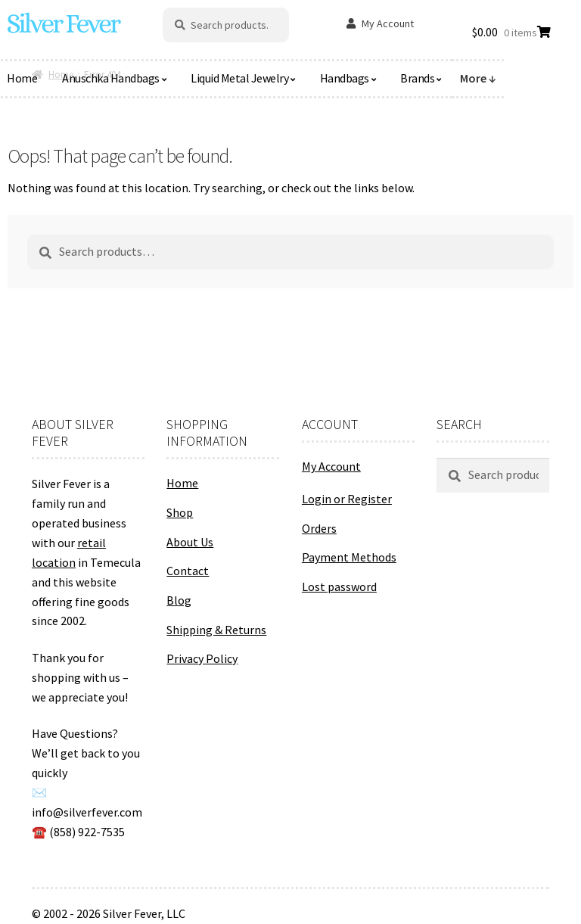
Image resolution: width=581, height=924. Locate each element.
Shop (180, 512)
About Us (190, 542)
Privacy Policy (202, 658)
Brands (417, 78)
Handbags (345, 78)
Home (182, 483)
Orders (319, 528)
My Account (388, 23)
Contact (188, 571)
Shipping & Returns (216, 630)
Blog (179, 600)
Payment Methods (349, 557)
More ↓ (478, 78)
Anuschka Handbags (111, 78)
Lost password (339, 586)
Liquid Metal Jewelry (239, 78)
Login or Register (347, 499)
